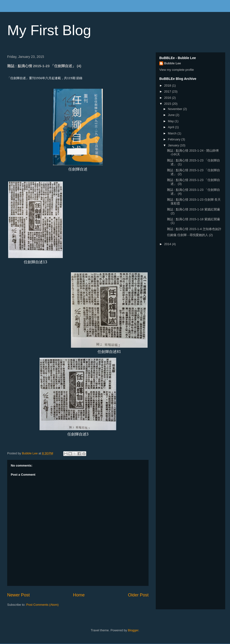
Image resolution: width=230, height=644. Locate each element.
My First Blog (49, 30)
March (173, 133)
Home (79, 595)
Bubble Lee (172, 63)
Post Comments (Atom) (43, 605)
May (171, 121)
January (174, 145)
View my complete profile (177, 70)
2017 (168, 91)
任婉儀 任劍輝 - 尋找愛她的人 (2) (190, 235)
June (172, 115)
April (172, 127)
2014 (168, 244)
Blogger (133, 630)
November (176, 109)
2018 (168, 85)
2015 (168, 104)
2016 (168, 98)
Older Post (138, 595)
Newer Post (18, 595)
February (175, 139)
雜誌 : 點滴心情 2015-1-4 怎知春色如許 (194, 229)
